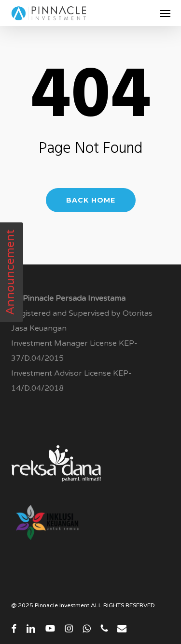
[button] (165, 13)
